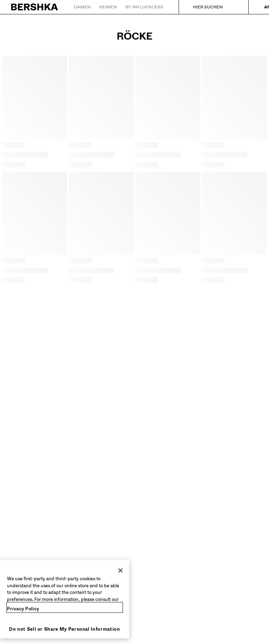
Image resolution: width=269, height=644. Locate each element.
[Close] (120, 570)
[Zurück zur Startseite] (35, 7)
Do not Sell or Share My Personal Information (65, 629)
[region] (65, 599)
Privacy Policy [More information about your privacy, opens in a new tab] (23, 609)
